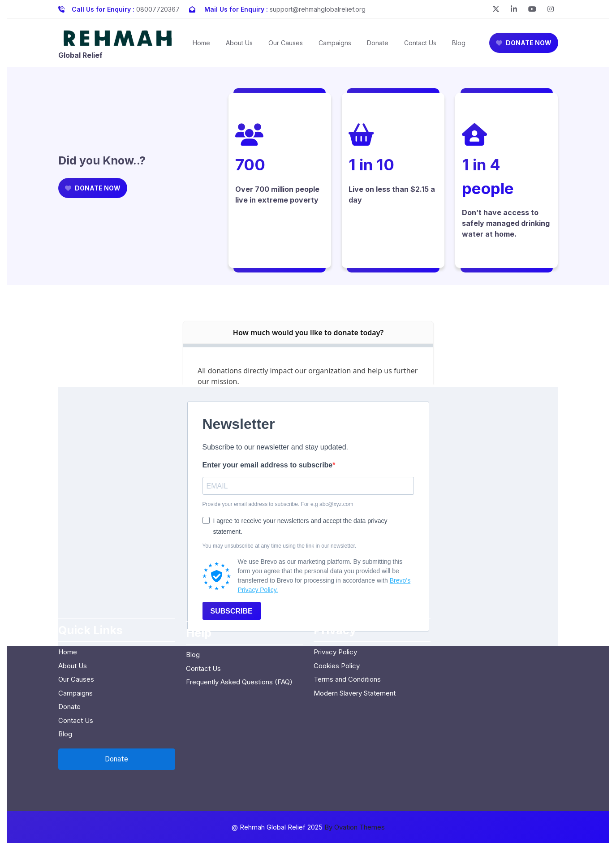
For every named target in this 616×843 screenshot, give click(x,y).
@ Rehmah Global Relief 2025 (308, 827)
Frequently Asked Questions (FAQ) (239, 638)
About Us (239, 43)
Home (201, 43)
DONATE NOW (524, 43)
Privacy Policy (335, 607)
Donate (378, 43)
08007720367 (158, 9)
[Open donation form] (117, 714)
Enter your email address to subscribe (268, 465)
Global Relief (80, 55)
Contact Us (420, 43)
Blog (459, 43)
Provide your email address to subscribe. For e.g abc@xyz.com (278, 504)
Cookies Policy (337, 621)
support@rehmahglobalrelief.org (318, 9)
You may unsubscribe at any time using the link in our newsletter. (280, 546)
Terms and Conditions (347, 635)
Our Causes (286, 43)
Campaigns (335, 43)
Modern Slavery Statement (355, 648)
